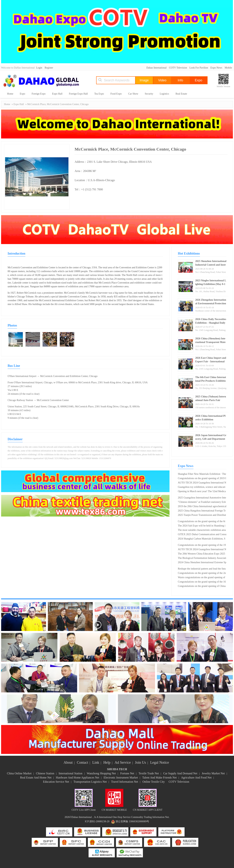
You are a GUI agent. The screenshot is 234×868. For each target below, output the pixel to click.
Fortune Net (127, 773)
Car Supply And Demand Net (180, 773)
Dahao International (156, 68)
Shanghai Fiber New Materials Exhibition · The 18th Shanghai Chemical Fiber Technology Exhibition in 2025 (202, 474)
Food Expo (116, 94)
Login (39, 68)
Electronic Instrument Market (121, 778)
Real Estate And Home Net (36, 778)
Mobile (228, 68)
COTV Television (178, 68)
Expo (22, 94)
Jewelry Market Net (213, 773)
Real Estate (181, 94)
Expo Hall (57, 94)
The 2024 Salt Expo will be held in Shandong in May (202, 526)
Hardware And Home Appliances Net (78, 778)
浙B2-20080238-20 (99, 821)
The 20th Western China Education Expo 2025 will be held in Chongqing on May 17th (201, 554)
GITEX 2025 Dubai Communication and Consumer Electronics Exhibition (202, 535)
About (68, 762)
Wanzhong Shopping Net (101, 773)
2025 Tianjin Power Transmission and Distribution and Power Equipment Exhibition (202, 515)
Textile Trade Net (149, 773)
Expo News (216, 68)
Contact (82, 762)
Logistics (164, 94)
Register (49, 68)
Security (149, 94)
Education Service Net (56, 782)
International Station (71, 773)
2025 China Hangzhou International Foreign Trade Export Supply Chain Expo (202, 511)
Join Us (140, 762)
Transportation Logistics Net (90, 782)
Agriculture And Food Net (196, 778)
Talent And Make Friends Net (160, 778)
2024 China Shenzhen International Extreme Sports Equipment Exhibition (202, 563)
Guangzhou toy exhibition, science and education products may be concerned (202, 487)
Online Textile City (154, 782)
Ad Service (123, 762)
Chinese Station (45, 773)
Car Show (133, 94)
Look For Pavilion (199, 68)
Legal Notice (160, 762)
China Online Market (19, 773)
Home (10, 94)
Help (107, 762)
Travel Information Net (125, 782)
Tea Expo (99, 94)
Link (96, 762)
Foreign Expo (39, 94)
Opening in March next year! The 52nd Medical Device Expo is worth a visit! (202, 492)
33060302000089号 (139, 821)
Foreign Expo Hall (78, 94)
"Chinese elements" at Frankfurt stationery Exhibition (202, 502)
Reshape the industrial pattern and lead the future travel (202, 569)
